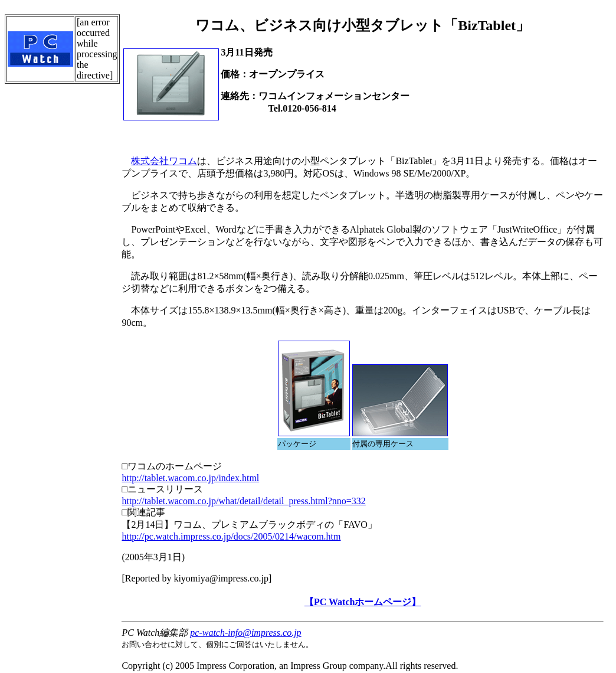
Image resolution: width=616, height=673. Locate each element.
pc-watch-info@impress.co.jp (245, 633)
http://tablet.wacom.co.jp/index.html (190, 478)
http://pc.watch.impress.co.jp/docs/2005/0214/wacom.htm (231, 536)
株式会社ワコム (164, 161)
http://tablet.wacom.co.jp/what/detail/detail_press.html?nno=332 (243, 501)
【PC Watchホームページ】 (363, 602)
